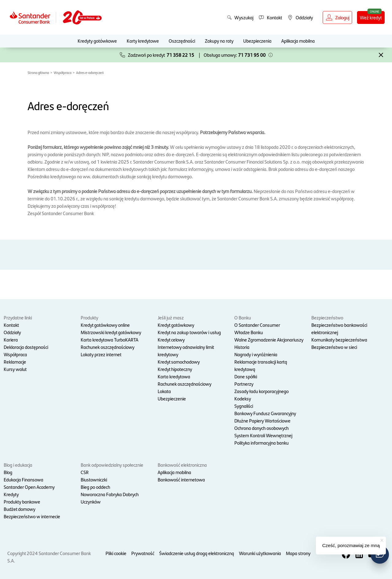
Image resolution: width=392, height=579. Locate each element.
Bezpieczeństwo (327, 317)
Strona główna (38, 72)
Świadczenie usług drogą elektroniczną (197, 553)
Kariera (11, 340)
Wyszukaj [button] (240, 17)
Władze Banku (249, 332)
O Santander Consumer (257, 325)
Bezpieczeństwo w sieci (334, 347)
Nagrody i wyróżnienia (256, 354)
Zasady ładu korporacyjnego (261, 391)
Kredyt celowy (171, 340)
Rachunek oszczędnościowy (108, 347)
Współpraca (63, 72)
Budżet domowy (19, 509)
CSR (85, 472)
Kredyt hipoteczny (175, 369)
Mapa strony (298, 553)
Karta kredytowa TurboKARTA (110, 340)
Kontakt (11, 325)
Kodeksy (243, 398)
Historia (242, 347)
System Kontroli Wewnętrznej (263, 435)
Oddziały (12, 332)
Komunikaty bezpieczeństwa (339, 340)
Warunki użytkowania (260, 553)
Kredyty (11, 494)
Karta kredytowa (174, 376)
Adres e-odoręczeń (90, 72)
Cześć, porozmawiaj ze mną (351, 545)
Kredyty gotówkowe (97, 41)
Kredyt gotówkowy (176, 325)
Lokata (164, 391)
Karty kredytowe (143, 41)
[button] (271, 55)
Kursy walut (15, 369)
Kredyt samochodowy (179, 362)
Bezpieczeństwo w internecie (32, 516)
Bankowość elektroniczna (182, 465)
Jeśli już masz (171, 317)
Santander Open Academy (29, 487)
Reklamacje (15, 362)
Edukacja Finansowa (23, 479)
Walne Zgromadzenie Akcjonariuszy (269, 340)
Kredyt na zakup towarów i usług (189, 332)
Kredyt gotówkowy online (105, 325)
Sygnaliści (244, 406)
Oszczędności (182, 41)
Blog (8, 472)
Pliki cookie (116, 553)
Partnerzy (244, 384)
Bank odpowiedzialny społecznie (112, 465)
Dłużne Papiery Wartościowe (262, 421)
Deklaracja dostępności (26, 347)
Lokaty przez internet (101, 354)
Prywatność (143, 553)
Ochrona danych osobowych (261, 428)
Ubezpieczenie (172, 398)
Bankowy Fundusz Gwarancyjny (265, 413)
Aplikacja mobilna (298, 41)
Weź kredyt (371, 17)
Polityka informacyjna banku (261, 443)
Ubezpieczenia (257, 41)
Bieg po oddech (95, 487)
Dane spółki (246, 376)
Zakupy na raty (219, 41)
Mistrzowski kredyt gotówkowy (111, 332)
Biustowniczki (94, 479)
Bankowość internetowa (181, 479)
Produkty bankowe (22, 502)
